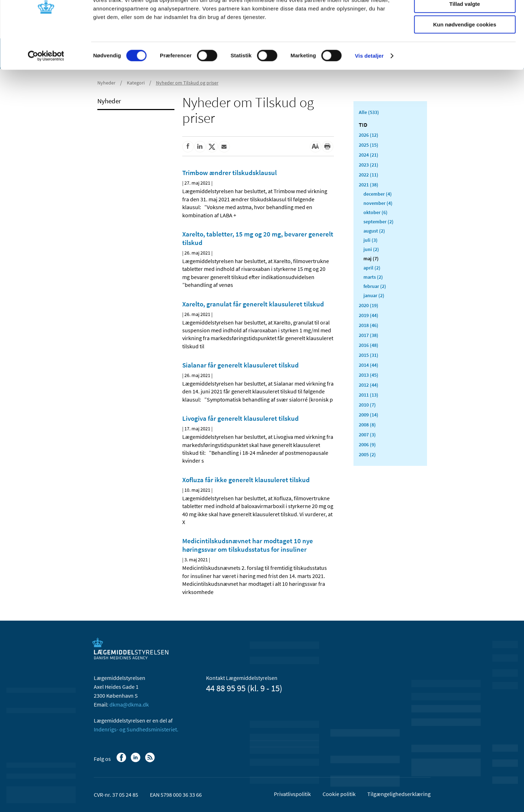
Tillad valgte (465, 39)
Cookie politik (339, 794)
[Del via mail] (224, 147)
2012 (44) (369, 385)
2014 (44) (369, 365)
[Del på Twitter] (212, 147)
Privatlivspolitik (292, 794)
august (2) (374, 231)
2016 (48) (369, 345)
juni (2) (371, 249)
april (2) (372, 268)
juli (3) (371, 240)
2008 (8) (367, 425)
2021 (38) (369, 185)
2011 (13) (369, 395)
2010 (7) (367, 405)
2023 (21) (369, 165)
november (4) (378, 203)
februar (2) (375, 286)
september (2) (379, 222)
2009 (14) (369, 415)
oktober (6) (376, 212)
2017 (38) (369, 335)
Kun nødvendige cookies (465, 59)
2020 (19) (369, 305)
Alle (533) (369, 112)
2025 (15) (369, 145)
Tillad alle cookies (465, 18)
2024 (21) (369, 155)
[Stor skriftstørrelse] (315, 147)
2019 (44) (369, 315)
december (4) (378, 194)
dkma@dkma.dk (129, 704)
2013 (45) (369, 375)
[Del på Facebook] (188, 147)
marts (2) (373, 277)
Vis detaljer (369, 90)
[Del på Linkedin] (200, 147)
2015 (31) (369, 355)
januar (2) (374, 295)
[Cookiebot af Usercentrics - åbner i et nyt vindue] (46, 91)
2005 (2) (367, 454)
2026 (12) (369, 135)
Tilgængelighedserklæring (399, 794)
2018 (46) (369, 325)
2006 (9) (367, 445)
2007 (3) (367, 435)
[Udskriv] (328, 147)
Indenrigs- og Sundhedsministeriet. (136, 729)
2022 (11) (369, 175)
